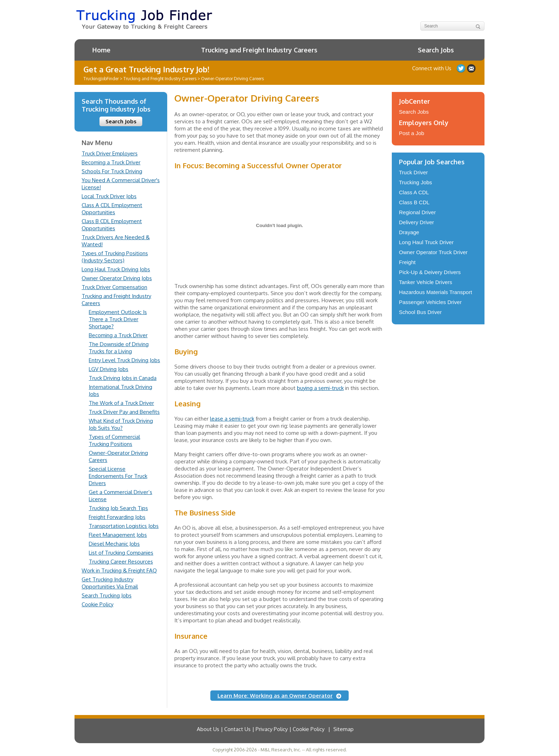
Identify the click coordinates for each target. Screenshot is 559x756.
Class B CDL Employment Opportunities (112, 225)
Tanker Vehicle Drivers (425, 282)
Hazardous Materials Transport (435, 292)
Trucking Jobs (416, 182)
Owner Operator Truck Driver (433, 252)
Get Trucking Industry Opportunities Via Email (110, 583)
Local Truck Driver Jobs (109, 196)
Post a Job (412, 133)
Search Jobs (436, 50)
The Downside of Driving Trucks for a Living (119, 348)
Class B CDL (414, 202)
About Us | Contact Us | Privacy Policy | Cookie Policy (261, 729)
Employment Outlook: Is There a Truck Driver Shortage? (118, 319)
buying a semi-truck (320, 388)
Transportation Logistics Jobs (124, 526)
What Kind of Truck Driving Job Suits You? (121, 424)
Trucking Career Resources (121, 562)
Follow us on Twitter (461, 68)
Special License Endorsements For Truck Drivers (118, 476)
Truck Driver (413, 172)
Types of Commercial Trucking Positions (114, 440)
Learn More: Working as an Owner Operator (275, 696)
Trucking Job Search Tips (118, 508)
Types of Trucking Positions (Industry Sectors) (115, 257)
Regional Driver (417, 212)
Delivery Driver (416, 222)
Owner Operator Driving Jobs (117, 278)
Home (101, 50)
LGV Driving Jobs (109, 369)
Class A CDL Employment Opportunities (112, 209)
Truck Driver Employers (110, 153)
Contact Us (471, 68)
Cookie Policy (98, 604)
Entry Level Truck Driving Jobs (124, 360)
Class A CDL (414, 192)
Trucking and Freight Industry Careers (259, 50)
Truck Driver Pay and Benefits (124, 412)
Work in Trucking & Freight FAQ (119, 570)
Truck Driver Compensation (114, 287)
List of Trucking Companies (121, 553)
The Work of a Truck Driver (121, 403)
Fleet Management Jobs (118, 535)
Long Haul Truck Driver (426, 242)
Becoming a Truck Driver (111, 162)
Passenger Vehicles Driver (430, 302)
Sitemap (343, 729)
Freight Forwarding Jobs (117, 517)
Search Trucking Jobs (107, 595)
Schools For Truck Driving (112, 171)
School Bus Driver (420, 312)
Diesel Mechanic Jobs (114, 544)
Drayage (409, 232)
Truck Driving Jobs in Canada (123, 378)
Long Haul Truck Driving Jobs (116, 269)
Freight (407, 262)
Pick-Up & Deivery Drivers (430, 272)
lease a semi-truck (232, 419)
